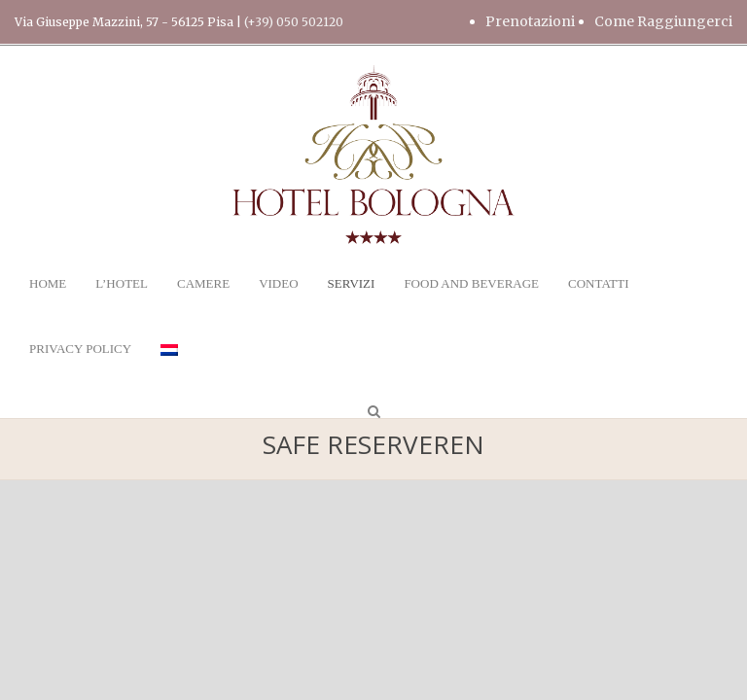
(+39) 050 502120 (294, 22)
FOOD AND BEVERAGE (471, 283)
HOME (48, 283)
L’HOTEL (122, 283)
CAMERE (203, 283)
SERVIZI (352, 283)
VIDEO (278, 283)
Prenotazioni (530, 21)
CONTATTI (599, 283)
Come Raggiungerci (663, 21)
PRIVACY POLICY (80, 349)
